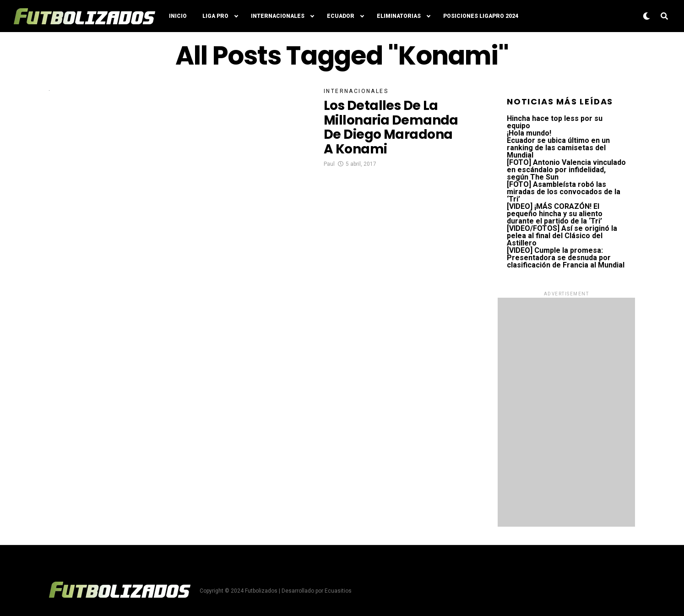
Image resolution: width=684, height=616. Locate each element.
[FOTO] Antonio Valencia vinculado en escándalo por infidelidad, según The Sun (566, 170)
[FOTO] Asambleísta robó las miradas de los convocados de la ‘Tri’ (564, 192)
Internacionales (278, 16)
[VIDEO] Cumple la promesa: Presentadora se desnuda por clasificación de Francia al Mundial (566, 258)
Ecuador (341, 16)
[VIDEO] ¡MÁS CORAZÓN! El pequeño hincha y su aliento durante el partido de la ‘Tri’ (555, 214)
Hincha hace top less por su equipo (555, 122)
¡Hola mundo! (529, 133)
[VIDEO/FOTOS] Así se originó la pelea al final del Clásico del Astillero (562, 236)
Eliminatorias (399, 16)
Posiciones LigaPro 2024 (481, 16)
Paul (329, 164)
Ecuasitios (338, 591)
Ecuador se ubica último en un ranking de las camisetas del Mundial (558, 148)
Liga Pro (215, 16)
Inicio (178, 16)
